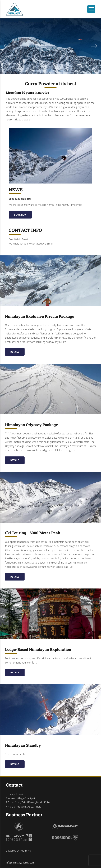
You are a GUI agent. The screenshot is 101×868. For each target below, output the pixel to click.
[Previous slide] (94, 46)
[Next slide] (7, 46)
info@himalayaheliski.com (20, 862)
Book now (20, 215)
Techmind (25, 850)
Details (15, 352)
